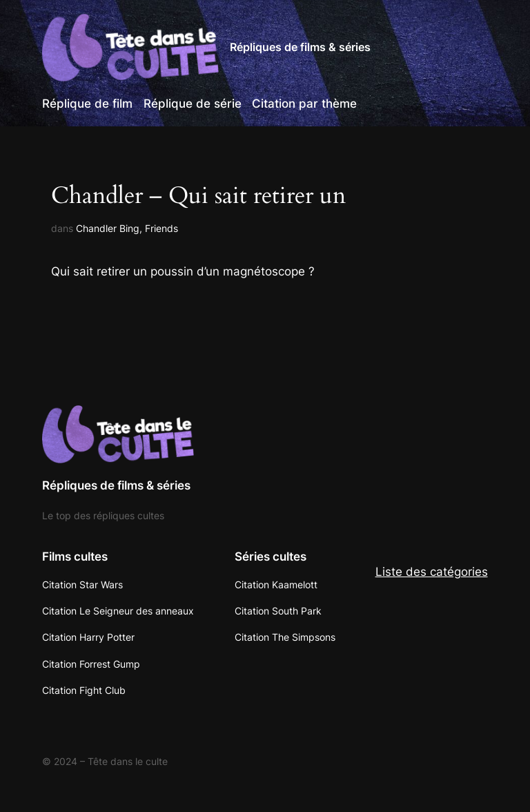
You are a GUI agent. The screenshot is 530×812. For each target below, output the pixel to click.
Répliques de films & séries (300, 47)
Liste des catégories (432, 572)
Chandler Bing (108, 228)
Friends (161, 228)
